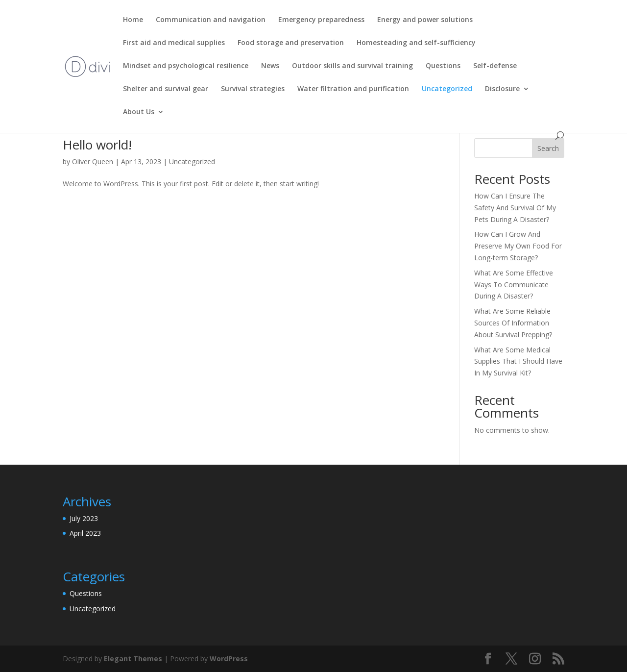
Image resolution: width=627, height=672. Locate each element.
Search (548, 148)
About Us (139, 112)
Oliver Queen (93, 162)
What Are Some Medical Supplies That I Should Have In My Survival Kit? (518, 361)
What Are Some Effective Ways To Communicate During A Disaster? (514, 285)
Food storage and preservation (291, 43)
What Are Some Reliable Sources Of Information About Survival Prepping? (513, 323)
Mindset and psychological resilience (186, 66)
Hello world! (97, 145)
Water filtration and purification (353, 89)
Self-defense (495, 66)
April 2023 (85, 533)
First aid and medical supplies (174, 43)
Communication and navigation (211, 20)
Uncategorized (447, 89)
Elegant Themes (133, 659)
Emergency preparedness (321, 20)
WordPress (229, 659)
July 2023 (84, 518)
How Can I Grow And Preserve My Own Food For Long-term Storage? (518, 246)
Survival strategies (253, 89)
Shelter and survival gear (166, 89)
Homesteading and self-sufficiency (416, 43)
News (270, 66)
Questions (443, 66)
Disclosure (502, 89)
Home (133, 20)
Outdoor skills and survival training (352, 66)
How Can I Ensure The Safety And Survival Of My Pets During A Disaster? (515, 208)
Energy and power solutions (425, 20)
